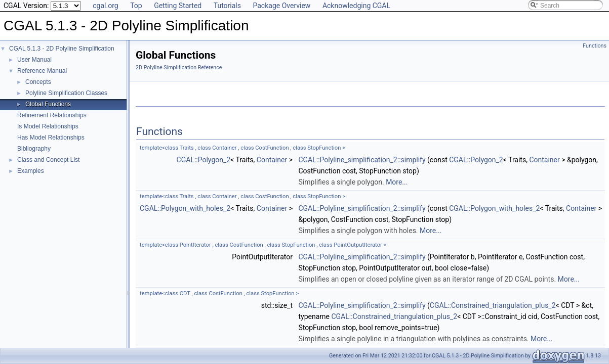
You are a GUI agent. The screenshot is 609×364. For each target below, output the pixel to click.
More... (397, 182)
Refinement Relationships (52, 115)
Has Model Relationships (51, 138)
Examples (31, 171)
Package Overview (281, 6)
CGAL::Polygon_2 (204, 160)
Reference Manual (42, 71)
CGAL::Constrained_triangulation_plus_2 (493, 305)
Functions (595, 46)
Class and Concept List (48, 160)
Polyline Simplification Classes (66, 93)
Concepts (38, 82)
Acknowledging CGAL (356, 6)
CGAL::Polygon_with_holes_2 (185, 208)
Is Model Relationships (48, 126)
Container (272, 160)
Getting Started (178, 6)
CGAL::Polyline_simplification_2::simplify (362, 160)
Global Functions (48, 104)
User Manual (34, 60)
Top (136, 6)
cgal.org (105, 6)
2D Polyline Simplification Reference (179, 67)
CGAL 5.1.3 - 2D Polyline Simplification (62, 49)
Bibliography (34, 149)
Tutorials (227, 6)
